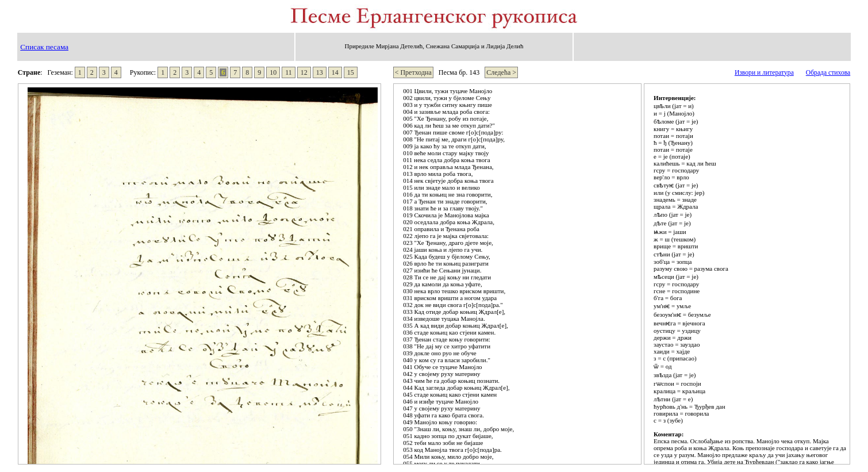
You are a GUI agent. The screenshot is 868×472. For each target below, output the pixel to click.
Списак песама (44, 47)
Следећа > (501, 72)
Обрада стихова (828, 73)
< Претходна (413, 72)
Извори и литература (764, 73)
